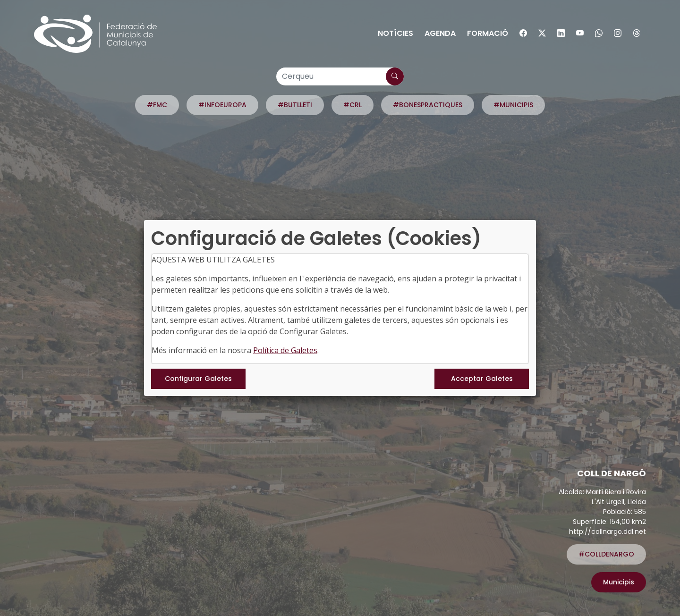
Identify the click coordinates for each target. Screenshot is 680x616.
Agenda (440, 33)
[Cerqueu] (340, 76)
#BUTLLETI (295, 105)
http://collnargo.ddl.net (608, 532)
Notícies (395, 33)
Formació (488, 33)
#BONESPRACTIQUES (428, 105)
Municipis (619, 582)
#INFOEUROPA (222, 105)
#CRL (353, 105)
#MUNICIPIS (513, 105)
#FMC (157, 105)
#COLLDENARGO (606, 554)
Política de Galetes (285, 350)
